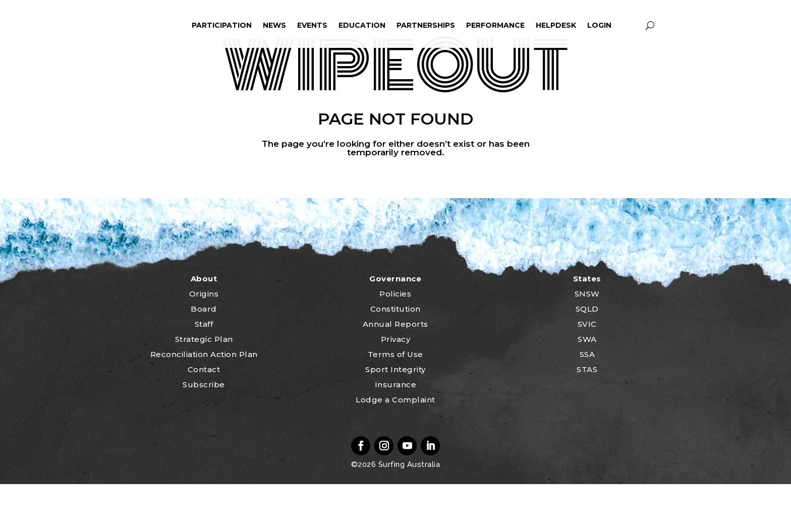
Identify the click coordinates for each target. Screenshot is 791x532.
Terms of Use (395, 402)
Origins (204, 342)
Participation (222, 25)
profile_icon (631, 25)
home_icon (142, 25)
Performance (495, 25)
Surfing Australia (408, 512)
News (274, 25)
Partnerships (426, 25)
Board (204, 357)
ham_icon (172, 25)
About (204, 327)
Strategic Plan (204, 387)
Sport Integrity (395, 417)
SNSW (587, 342)
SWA (587, 387)
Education (362, 25)
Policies (395, 342)
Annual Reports (395, 372)
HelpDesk (556, 25)
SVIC (587, 372)
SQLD (587, 357)
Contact (204, 417)
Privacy (396, 387)
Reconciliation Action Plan (204, 402)
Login (599, 25)
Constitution (395, 357)
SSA (587, 402)
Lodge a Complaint (395, 448)
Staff (204, 372)
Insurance (396, 432)
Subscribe (204, 432)
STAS (587, 417)
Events (312, 25)
